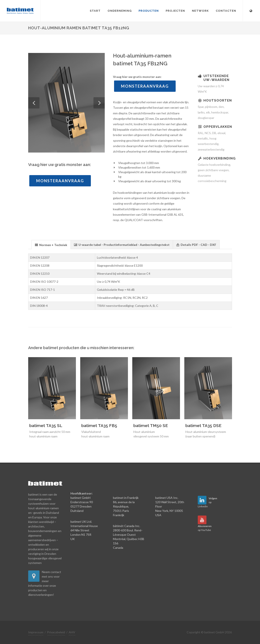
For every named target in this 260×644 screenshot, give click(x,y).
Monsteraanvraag (60, 181)
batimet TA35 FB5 (99, 425)
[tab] (51, 244)
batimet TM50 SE (151, 425)
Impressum (36, 632)
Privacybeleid (56, 632)
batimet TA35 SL (46, 425)
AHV (72, 632)
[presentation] (51, 245)
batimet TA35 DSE (203, 425)
